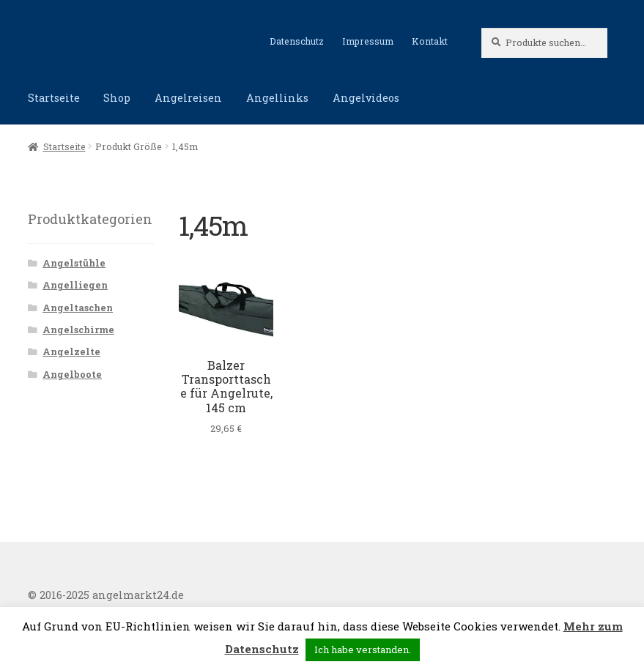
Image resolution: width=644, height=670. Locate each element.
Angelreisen (188, 98)
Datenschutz (297, 41)
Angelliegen (75, 285)
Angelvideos (366, 98)
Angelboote (72, 374)
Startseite (54, 98)
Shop (117, 98)
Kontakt (430, 41)
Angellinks (277, 98)
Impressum (368, 41)
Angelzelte (71, 351)
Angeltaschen (78, 308)
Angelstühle (74, 263)
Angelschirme (78, 330)
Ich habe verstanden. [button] (363, 649)
